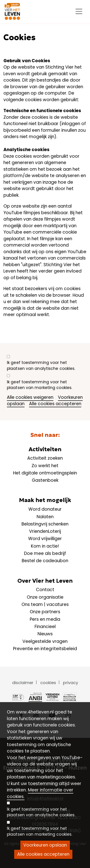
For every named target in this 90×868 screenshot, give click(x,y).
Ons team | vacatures (45, 604)
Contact (45, 590)
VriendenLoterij (45, 531)
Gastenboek (45, 480)
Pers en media (45, 619)
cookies (48, 683)
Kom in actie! (45, 546)
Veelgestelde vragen (45, 641)
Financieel (45, 627)
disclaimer (23, 683)
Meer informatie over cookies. (40, 793)
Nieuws (45, 634)
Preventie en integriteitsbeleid (45, 649)
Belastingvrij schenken (45, 524)
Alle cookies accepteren (55, 404)
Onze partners (45, 612)
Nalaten (45, 517)
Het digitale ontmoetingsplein (45, 473)
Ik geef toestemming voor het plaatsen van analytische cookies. (41, 366)
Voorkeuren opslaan (45, 845)
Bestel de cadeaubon (45, 561)
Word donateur (45, 509)
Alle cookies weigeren (30, 397)
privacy (71, 683)
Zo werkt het (45, 466)
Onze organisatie (45, 597)
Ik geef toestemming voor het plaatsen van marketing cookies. (40, 385)
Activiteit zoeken (45, 458)
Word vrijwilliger (45, 539)
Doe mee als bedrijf (45, 553)
